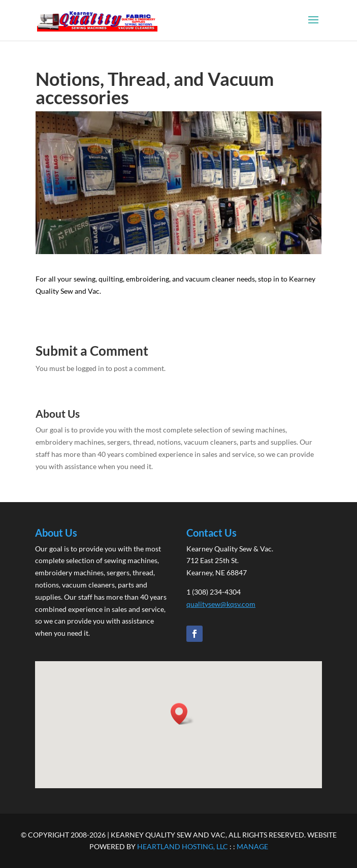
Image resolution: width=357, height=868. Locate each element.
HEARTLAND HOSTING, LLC (183, 846)
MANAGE (252, 846)
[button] (182, 714)
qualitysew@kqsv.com (221, 604)
